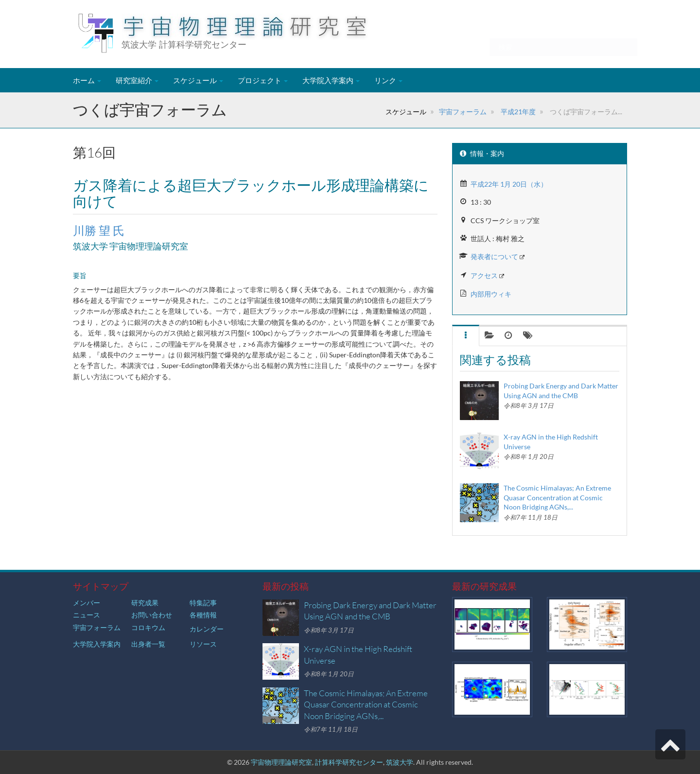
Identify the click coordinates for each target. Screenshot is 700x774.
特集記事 (203, 603)
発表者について (494, 256)
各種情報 (203, 615)
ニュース (87, 615)
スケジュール (198, 80)
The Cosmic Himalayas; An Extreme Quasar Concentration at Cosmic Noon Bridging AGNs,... (557, 497)
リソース (203, 644)
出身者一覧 (148, 644)
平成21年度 (517, 112)
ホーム (87, 80)
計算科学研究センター (349, 762)
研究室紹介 (137, 80)
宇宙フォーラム (463, 112)
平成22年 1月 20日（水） (509, 184)
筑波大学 (400, 762)
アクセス (484, 275)
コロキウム (148, 627)
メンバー (87, 603)
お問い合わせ (152, 615)
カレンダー (207, 629)
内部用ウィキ (491, 294)
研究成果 (145, 603)
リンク (388, 80)
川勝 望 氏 (99, 230)
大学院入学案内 (331, 80)
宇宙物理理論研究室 (281, 762)
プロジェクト (263, 80)
